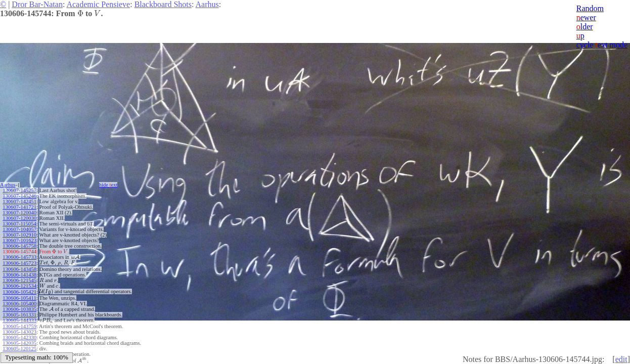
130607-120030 (19, 218)
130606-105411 (19, 298)
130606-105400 (19, 304)
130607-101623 (19, 240)
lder (585, 27)
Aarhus (207, 4)
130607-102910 (19, 235)
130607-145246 (19, 196)
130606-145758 (19, 246)
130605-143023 (19, 332)
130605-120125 (19, 349)
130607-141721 (19, 207)
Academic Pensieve (98, 4)
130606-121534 (19, 286)
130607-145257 (19, 190)
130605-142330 (19, 337)
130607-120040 (19, 213)
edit (621, 359)
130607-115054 (19, 224)
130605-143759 (19, 326)
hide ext (108, 185)
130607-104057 (19, 229)
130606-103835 (19, 309)
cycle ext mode (602, 45)
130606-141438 (19, 275)
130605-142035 (19, 343)
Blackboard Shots (163, 4)
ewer (586, 17)
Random (590, 8)
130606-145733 (19, 257)
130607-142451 (19, 201)
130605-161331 (19, 315)
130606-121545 (19, 280)
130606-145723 (19, 263)
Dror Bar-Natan (37, 4)
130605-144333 (19, 320)
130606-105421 (19, 292)
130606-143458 (19, 269)
